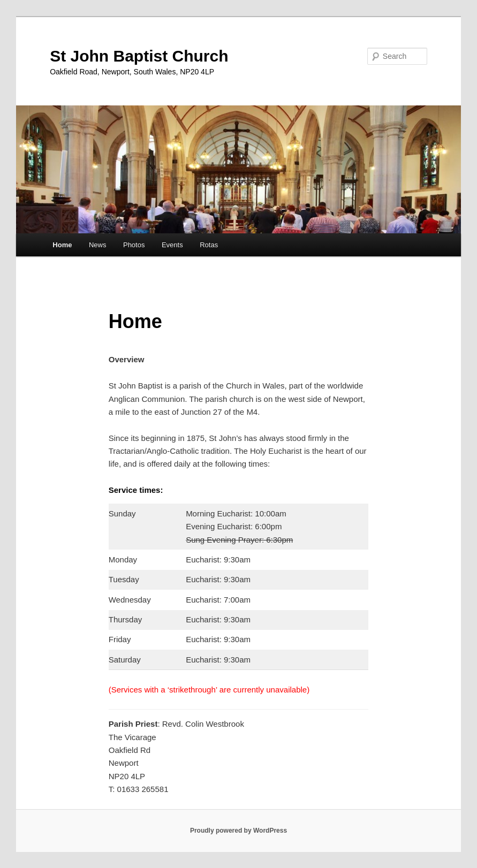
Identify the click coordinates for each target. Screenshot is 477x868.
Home (62, 245)
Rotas (209, 245)
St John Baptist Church (139, 56)
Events (172, 245)
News (98, 245)
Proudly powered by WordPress (238, 831)
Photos (134, 245)
